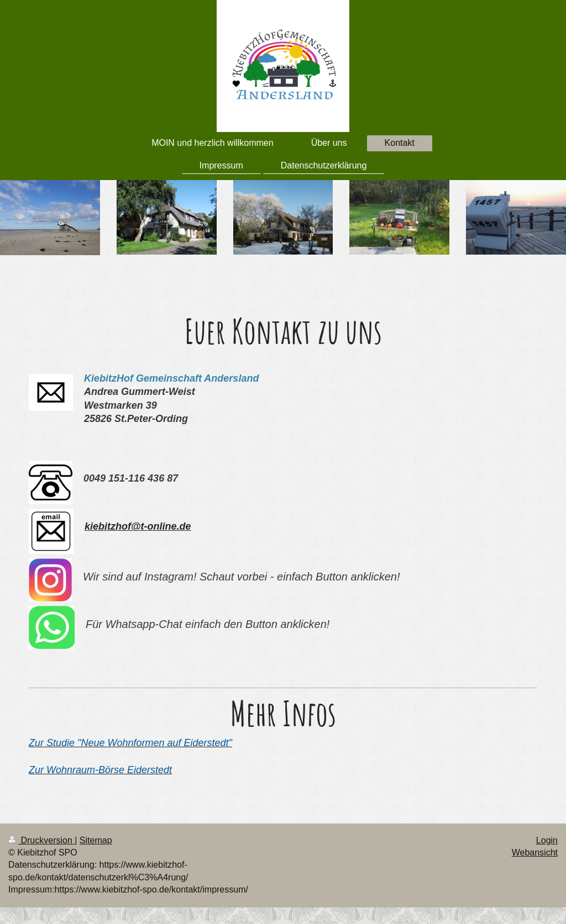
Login (547, 840)
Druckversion (41, 840)
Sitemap (96, 840)
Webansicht (535, 852)
